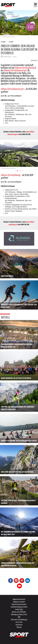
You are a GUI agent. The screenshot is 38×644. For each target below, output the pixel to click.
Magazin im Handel (19, 602)
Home (3, 42)
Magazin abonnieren (19, 599)
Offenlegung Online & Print (19, 614)
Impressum (19, 625)
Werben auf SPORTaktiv (19, 612)
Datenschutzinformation (19, 604)
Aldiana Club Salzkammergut (15, 70)
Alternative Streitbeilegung (19, 619)
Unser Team (19, 622)
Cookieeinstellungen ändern (19, 607)
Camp (11, 42)
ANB (19, 617)
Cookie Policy (19, 609)
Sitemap (19, 627)
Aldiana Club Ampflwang (25, 68)
